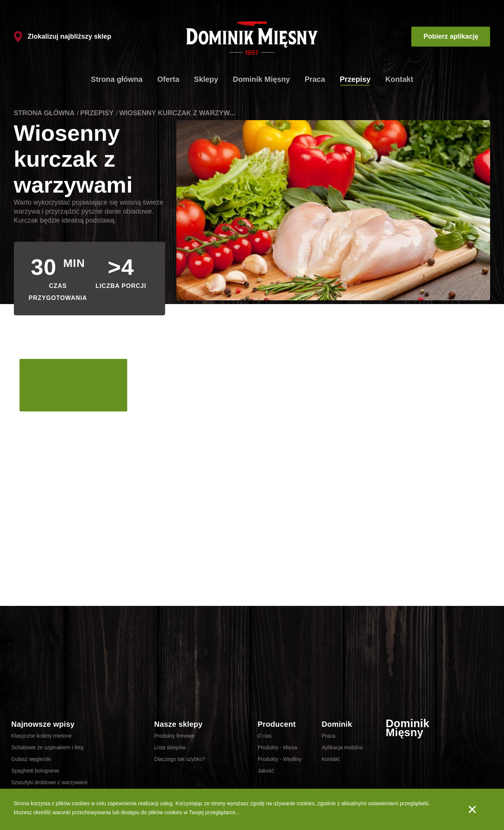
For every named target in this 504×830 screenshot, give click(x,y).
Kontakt (399, 79)
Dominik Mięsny (261, 79)
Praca (315, 79)
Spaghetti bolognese (35, 771)
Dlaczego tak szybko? (180, 759)
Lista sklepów (170, 747)
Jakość (266, 771)
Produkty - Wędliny (279, 759)
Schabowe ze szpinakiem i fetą (47, 747)
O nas (264, 736)
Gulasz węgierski (31, 759)
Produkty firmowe (175, 736)
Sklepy (206, 79)
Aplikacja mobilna (342, 747)
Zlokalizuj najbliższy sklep (63, 36)
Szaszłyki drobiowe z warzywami (49, 782)
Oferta (168, 79)
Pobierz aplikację (451, 36)
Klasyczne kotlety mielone (41, 736)
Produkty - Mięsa (277, 747)
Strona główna (117, 79)
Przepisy (355, 79)
